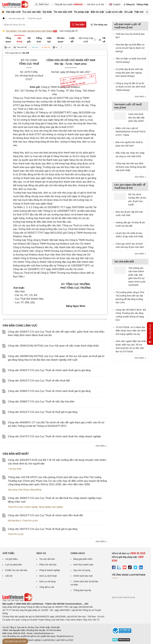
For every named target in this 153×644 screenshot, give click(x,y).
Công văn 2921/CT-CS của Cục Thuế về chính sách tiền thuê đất (45, 515)
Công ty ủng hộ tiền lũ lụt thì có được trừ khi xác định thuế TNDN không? (130, 87)
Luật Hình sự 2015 (64, 640)
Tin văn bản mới (63, 12)
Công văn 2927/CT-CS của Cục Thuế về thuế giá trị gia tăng (43, 529)
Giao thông (23, 490)
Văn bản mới (13, 12)
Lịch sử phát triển (14, 565)
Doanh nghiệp (31, 507)
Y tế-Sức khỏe (15, 469)
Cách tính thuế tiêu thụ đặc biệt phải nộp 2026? (136, 117)
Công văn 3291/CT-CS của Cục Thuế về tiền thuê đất (39, 381)
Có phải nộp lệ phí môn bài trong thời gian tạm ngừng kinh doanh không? (129, 73)
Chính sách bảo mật (83, 576)
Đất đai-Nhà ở (15, 521)
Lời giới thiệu (11, 559)
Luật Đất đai (48, 640)
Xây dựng (12, 490)
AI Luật (128, 12)
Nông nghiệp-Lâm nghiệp (51, 507)
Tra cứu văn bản (32, 12)
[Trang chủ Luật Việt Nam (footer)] (17, 601)
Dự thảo (47, 12)
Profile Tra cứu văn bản (16, 570)
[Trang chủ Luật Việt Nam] (15, 4)
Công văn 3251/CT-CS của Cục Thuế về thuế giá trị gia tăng (43, 412)
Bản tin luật (97, 12)
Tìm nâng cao (99, 25)
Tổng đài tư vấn (47, 587)
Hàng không (35, 490)
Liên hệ (9, 576)
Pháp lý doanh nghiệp (50, 570)
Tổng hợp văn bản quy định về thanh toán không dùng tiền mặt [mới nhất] (131, 167)
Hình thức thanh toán (83, 565)
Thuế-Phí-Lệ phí (16, 507)
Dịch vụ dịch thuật (48, 576)
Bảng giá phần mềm (83, 559)
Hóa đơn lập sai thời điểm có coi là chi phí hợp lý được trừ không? (130, 48)
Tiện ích (139, 12)
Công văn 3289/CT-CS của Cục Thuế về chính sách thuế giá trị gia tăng (49, 391)
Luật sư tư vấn (114, 12)
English (115, 4)
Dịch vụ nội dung (47, 581)
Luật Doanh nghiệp (32, 640)
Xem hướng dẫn (69, 31)
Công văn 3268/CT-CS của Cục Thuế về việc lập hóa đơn (41, 402)
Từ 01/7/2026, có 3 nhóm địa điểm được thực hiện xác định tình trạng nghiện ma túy (131, 331)
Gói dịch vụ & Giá (95, 4)
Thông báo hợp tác (82, 590)
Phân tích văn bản (48, 565)
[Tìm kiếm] (78, 25)
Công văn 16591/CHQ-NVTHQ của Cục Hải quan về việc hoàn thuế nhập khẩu (53, 346)
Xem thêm (101, 446)
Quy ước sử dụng (82, 570)
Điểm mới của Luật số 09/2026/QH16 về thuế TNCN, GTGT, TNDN (131, 132)
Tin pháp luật (81, 12)
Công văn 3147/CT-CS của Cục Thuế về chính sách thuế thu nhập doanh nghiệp (54, 436)
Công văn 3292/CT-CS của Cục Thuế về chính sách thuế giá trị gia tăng (49, 370)
